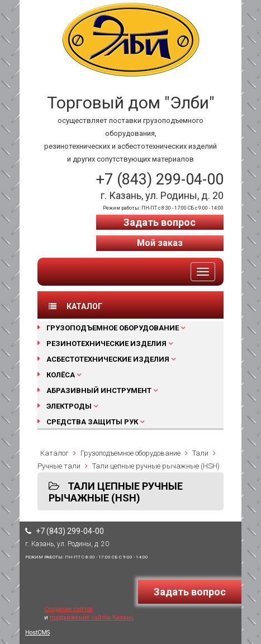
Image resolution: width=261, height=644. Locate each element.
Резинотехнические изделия (106, 344)
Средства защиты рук (92, 422)
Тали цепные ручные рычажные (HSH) (156, 466)
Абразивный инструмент (99, 390)
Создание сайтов (68, 609)
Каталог (54, 453)
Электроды (69, 406)
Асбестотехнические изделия (108, 359)
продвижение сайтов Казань (92, 617)
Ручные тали (59, 466)
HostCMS (37, 633)
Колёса (61, 375)
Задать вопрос (160, 222)
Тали (200, 453)
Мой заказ (160, 243)
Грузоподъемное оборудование (113, 328)
